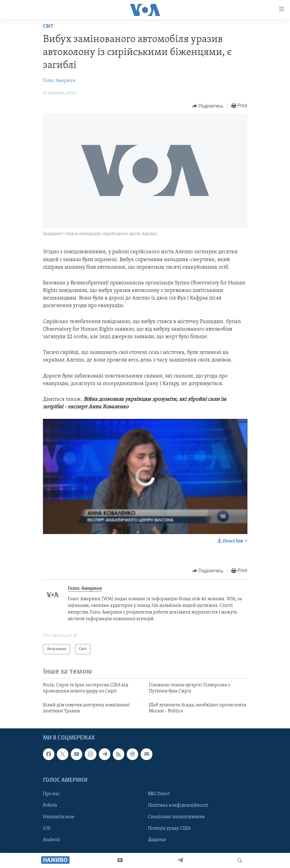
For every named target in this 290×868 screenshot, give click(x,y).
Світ (48, 26)
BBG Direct (159, 794)
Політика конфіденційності (178, 805)
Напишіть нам (59, 817)
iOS (47, 828)
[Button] (208, 106)
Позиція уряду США (169, 828)
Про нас (51, 794)
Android (51, 840)
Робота (50, 805)
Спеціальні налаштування (176, 817)
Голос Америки (59, 81)
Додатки (157, 840)
